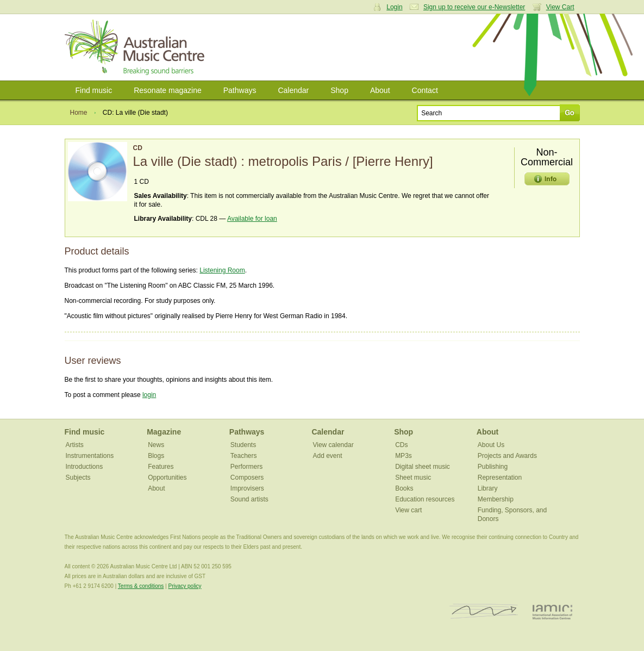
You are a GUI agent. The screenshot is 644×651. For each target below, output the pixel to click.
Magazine (164, 432)
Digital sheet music (423, 467)
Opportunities (167, 478)
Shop (339, 90)
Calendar (293, 90)
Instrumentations (90, 456)
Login (394, 7)
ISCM (484, 612)
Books (404, 488)
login (149, 395)
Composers (247, 478)
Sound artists (249, 499)
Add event (327, 456)
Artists (75, 445)
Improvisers (247, 488)
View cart (408, 510)
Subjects (78, 478)
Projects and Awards (507, 456)
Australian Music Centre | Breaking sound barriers (137, 47)
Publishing (493, 467)
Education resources (425, 499)
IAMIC (552, 612)
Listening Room (222, 270)
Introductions (85, 467)
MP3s (404, 456)
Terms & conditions (141, 586)
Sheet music (413, 478)
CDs (401, 445)
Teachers (244, 456)
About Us (491, 445)
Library (488, 488)
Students (243, 445)
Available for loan (252, 219)
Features (161, 467)
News (156, 445)
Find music (94, 90)
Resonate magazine (168, 90)
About (380, 90)
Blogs (156, 456)
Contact (425, 90)
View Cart (560, 7)
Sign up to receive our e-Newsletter (474, 7)
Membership (496, 499)
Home (79, 113)
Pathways (240, 90)
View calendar (333, 445)
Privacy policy (185, 586)
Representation (500, 478)
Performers (246, 467)
